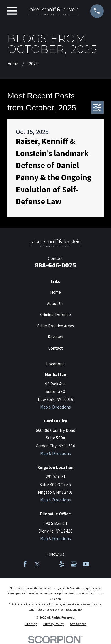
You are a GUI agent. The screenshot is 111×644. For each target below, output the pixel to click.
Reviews (55, 337)
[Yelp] (62, 564)
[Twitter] (37, 564)
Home (55, 292)
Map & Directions (55, 407)
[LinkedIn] (49, 564)
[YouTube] (86, 564)
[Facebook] (25, 564)
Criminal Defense (55, 315)
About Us (55, 303)
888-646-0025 (55, 265)
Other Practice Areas (55, 326)
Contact (55, 348)
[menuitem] (31, 624)
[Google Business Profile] (74, 564)
